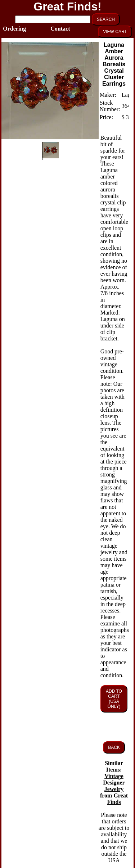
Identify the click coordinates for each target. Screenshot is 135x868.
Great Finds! (67, 6)
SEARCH (106, 19)
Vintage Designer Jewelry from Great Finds (114, 789)
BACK (114, 747)
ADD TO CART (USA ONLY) (114, 699)
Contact (58, 29)
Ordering (10, 29)
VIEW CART (115, 32)
